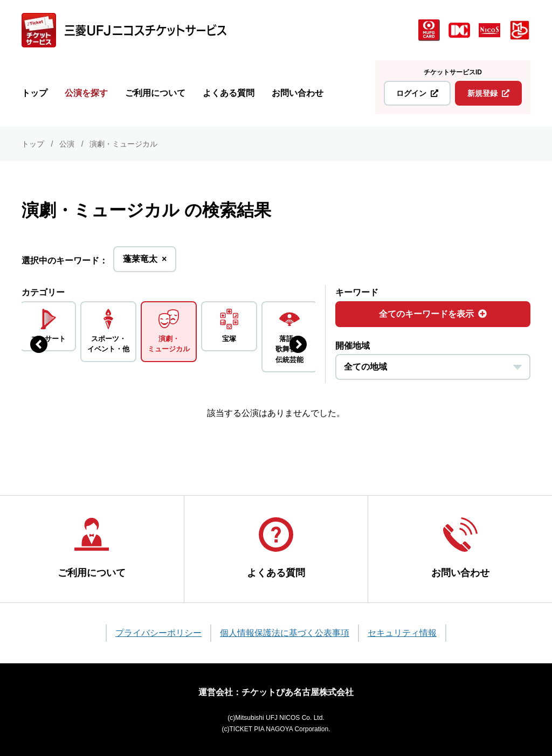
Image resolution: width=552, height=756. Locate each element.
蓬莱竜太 (145, 262)
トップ (34, 93)
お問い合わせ (298, 93)
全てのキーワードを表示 (433, 314)
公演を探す (86, 93)
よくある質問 (229, 93)
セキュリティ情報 (402, 633)
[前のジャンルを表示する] (39, 344)
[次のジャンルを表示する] (298, 344)
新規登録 (488, 93)
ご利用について (155, 93)
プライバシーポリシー (158, 633)
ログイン (417, 93)
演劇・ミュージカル (123, 144)
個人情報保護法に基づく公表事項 (285, 633)
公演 (67, 144)
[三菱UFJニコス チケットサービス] (124, 30)
